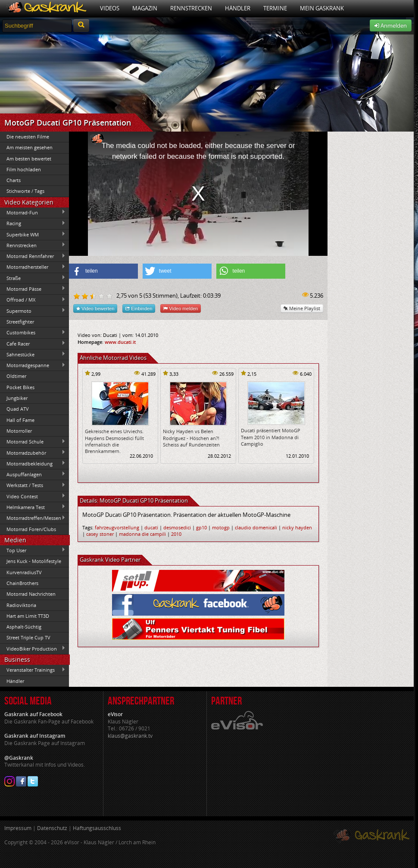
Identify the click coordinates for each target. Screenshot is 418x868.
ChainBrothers (22, 583)
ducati (151, 527)
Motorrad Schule (33, 442)
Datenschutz (52, 828)
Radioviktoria (21, 605)
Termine (275, 8)
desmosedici (177, 527)
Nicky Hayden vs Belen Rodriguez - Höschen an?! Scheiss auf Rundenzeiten (191, 438)
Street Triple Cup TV (28, 637)
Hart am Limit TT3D (28, 616)
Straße (33, 278)
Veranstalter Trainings (33, 670)
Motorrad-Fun (33, 212)
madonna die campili (142, 534)
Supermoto (33, 311)
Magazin (145, 8)
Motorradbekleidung (33, 463)
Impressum (18, 828)
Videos (110, 8)
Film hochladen (24, 169)
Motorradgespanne (33, 365)
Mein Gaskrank (322, 8)
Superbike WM (33, 234)
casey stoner (100, 534)
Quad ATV (18, 409)
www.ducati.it (120, 342)
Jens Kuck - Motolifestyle (34, 561)
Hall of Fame (20, 420)
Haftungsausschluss (97, 828)
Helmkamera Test (33, 507)
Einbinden (139, 308)
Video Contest (33, 496)
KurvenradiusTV (24, 572)
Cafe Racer (33, 343)
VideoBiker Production (33, 648)
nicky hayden (297, 527)
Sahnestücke (33, 354)
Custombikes (33, 333)
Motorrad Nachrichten (31, 594)
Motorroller (19, 431)
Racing (33, 223)
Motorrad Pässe (33, 289)
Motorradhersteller (33, 267)
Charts (14, 180)
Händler (238, 8)
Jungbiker (17, 398)
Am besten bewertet (29, 159)
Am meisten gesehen (30, 147)
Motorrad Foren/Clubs (31, 529)
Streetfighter (20, 322)
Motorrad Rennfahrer (33, 256)
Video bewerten (95, 308)
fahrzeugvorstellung (117, 527)
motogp (221, 527)
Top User (33, 550)
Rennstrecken (191, 8)
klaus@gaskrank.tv (130, 736)
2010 (176, 534)
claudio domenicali (256, 527)
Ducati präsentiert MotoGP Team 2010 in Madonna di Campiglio (271, 437)
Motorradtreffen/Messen (33, 518)
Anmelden (391, 25)
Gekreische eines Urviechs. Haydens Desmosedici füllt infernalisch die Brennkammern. (114, 441)
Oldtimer (16, 376)
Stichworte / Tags (25, 191)
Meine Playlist (302, 308)
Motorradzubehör (33, 453)
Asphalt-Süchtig (24, 627)
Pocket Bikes (20, 387)
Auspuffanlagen (33, 474)
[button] (103, 271)
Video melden (181, 308)
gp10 (201, 527)
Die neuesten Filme (28, 137)
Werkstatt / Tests (33, 485)
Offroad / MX (33, 300)
